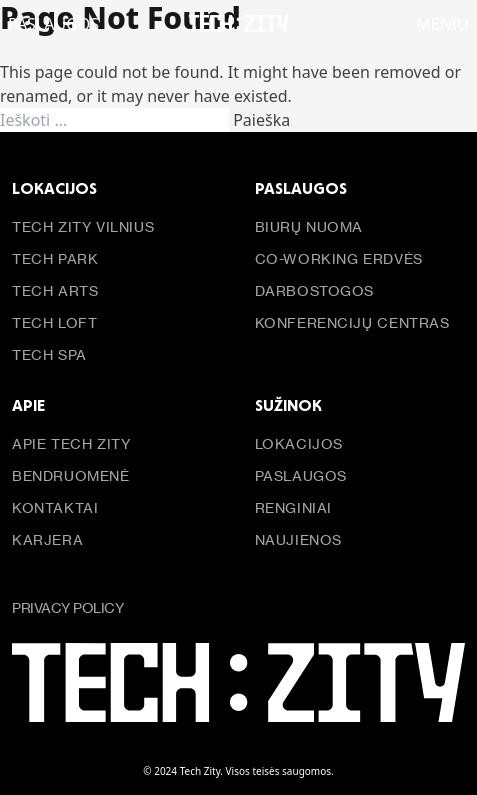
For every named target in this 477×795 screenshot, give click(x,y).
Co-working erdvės (339, 258)
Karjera (47, 539)
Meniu (442, 24)
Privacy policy (67, 607)
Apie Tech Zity (71, 443)
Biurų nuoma (309, 226)
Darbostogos (315, 290)
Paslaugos (301, 475)
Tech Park (55, 258)
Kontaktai (55, 507)
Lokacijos (299, 443)
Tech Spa (49, 354)
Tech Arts (55, 290)
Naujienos (298, 539)
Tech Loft (54, 322)
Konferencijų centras (352, 322)
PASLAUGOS (53, 24)
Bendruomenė (71, 475)
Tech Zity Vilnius (83, 226)
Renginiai (293, 507)
